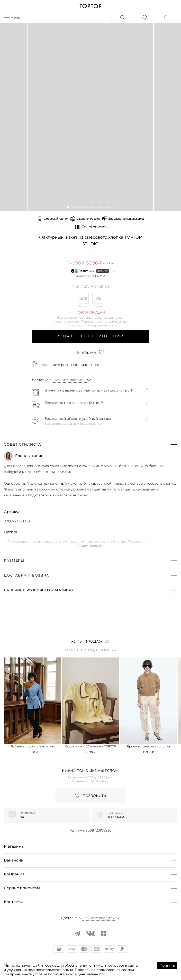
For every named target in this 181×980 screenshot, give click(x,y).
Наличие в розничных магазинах (71, 365)
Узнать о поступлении (91, 336)
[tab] (90, 642)
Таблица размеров (91, 287)
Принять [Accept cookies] (167, 965)
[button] (68, 207)
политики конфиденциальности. (77, 974)
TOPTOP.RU (90, 6)
